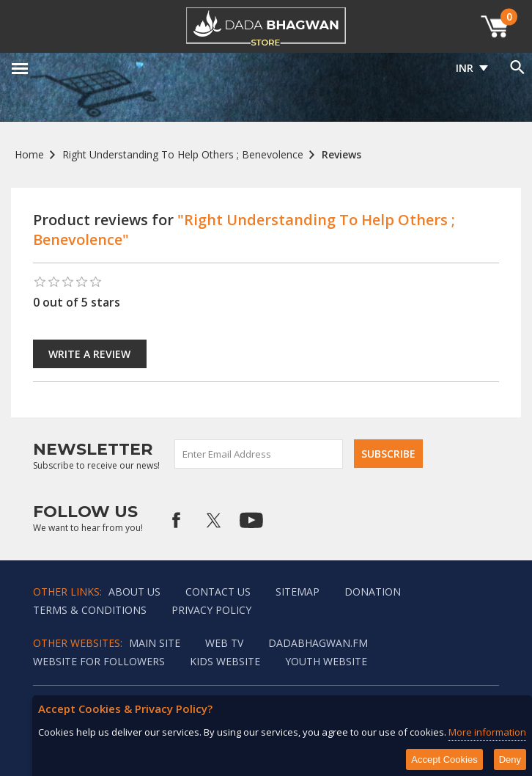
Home (29, 154)
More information (487, 732)
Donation (373, 592)
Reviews (341, 154)
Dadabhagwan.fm (318, 643)
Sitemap (298, 592)
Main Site (155, 643)
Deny (510, 759)
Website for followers (99, 661)
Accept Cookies (444, 759)
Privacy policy (211, 610)
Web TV (224, 643)
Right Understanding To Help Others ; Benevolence (183, 154)
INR (465, 68)
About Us (134, 592)
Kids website (225, 661)
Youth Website (326, 661)
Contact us (218, 592)
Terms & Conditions (90, 610)
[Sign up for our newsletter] (259, 454)
